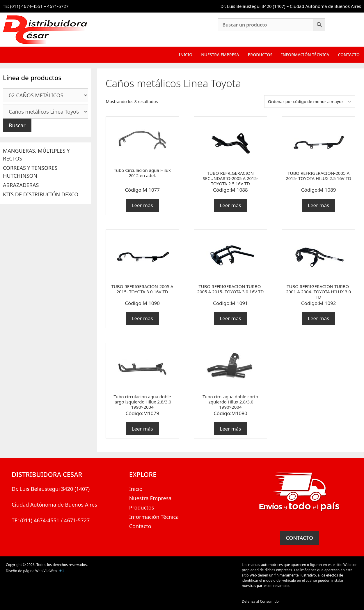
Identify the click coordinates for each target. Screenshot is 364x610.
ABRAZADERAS (21, 185)
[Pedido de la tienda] (310, 102)
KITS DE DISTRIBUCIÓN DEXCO (41, 194)
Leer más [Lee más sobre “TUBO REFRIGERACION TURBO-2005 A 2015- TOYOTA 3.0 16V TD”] (230, 318)
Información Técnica (305, 55)
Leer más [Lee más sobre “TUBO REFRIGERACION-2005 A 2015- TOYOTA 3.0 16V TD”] (142, 318)
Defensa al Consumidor (261, 601)
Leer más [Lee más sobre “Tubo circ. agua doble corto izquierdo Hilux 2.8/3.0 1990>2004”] (230, 429)
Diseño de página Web (24, 571)
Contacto (349, 55)
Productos (260, 55)
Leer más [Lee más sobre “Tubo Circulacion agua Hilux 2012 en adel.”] (142, 205)
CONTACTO (299, 538)
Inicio (186, 55)
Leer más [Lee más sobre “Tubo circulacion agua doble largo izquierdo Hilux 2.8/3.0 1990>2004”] (142, 429)
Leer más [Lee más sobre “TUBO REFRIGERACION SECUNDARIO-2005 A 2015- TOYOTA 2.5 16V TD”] (230, 205)
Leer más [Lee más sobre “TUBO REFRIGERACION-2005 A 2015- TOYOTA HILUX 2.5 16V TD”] (318, 205)
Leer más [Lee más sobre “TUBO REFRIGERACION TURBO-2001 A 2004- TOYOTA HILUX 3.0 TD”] (318, 318)
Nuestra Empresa (220, 55)
